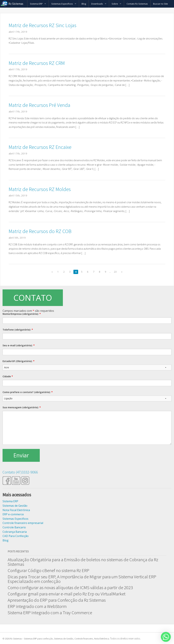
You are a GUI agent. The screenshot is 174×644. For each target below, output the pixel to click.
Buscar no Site (160, 4)
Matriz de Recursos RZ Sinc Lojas (42, 25)
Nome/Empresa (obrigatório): (22, 314)
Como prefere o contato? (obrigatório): (28, 392)
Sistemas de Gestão (15, 506)
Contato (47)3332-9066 (20, 472)
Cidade (8, 376)
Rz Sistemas (16, 4)
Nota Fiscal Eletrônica (16, 510)
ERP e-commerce (13, 514)
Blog (84, 4)
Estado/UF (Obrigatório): (19, 361)
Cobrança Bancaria (15, 532)
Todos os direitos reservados (125, 638)
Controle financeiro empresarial (23, 523)
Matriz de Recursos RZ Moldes (40, 189)
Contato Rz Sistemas (137, 4)
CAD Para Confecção (16, 536)
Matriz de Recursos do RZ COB (40, 231)
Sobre (115, 4)
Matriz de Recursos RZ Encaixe (40, 147)
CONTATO (33, 298)
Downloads (97, 4)
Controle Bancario (14, 527)
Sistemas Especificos (62, 4)
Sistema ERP (36, 4)
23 (115, 272)
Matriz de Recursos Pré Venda (40, 105)
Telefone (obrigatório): (18, 330)
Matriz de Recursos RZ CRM (37, 63)
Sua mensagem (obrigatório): (22, 407)
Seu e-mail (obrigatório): (19, 345)
